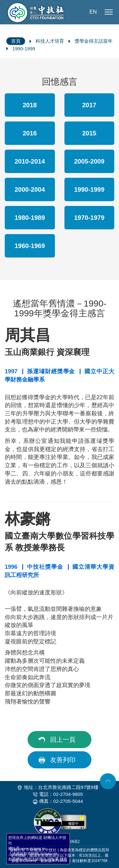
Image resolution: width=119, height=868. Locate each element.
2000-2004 (30, 189)
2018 (30, 105)
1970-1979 (89, 218)
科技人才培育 (50, 41)
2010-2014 (30, 161)
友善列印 (63, 760)
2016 (30, 133)
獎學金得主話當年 (94, 41)
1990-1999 (24, 49)
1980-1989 (30, 218)
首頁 (16, 41)
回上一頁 (63, 740)
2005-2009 (89, 161)
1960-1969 (30, 246)
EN (93, 12)
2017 (89, 105)
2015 (89, 133)
